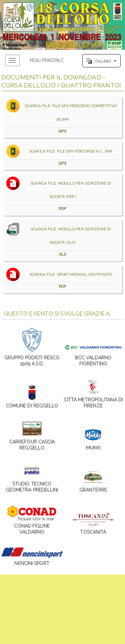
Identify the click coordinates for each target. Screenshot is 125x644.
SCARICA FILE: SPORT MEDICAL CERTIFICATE (62, 279)
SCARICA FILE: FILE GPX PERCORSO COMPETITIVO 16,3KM (62, 117)
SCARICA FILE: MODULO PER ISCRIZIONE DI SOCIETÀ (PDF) (62, 194)
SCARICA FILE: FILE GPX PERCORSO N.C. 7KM (62, 156)
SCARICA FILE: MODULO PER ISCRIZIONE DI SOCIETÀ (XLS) (62, 240)
